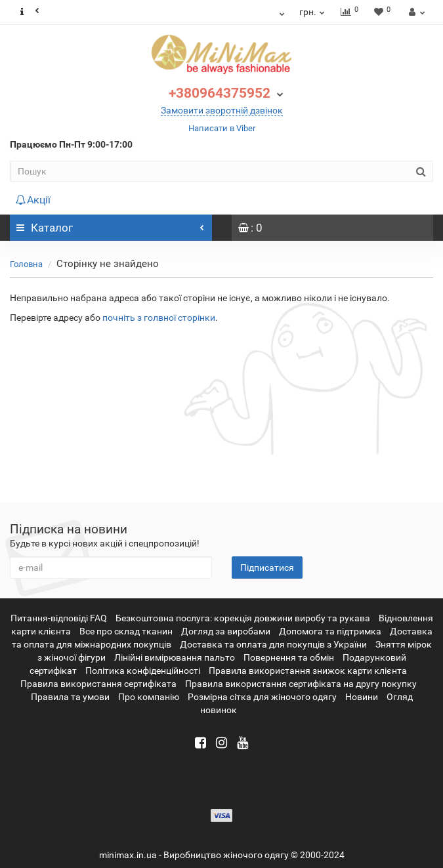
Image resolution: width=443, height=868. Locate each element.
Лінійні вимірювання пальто (175, 657)
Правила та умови (70, 697)
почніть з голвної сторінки (159, 318)
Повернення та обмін (289, 657)
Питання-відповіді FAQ (59, 618)
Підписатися (267, 568)
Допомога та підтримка (330, 631)
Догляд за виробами (226, 631)
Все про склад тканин (126, 631)
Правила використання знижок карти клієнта (308, 671)
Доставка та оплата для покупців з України (273, 644)
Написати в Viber (222, 128)
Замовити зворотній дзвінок (222, 110)
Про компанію (149, 697)
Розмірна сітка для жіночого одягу (262, 697)
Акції (33, 200)
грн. (313, 12)
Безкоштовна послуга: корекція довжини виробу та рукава (243, 618)
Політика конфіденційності (143, 671)
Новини (362, 697)
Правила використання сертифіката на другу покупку (301, 684)
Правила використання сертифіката (98, 684)
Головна (26, 264)
